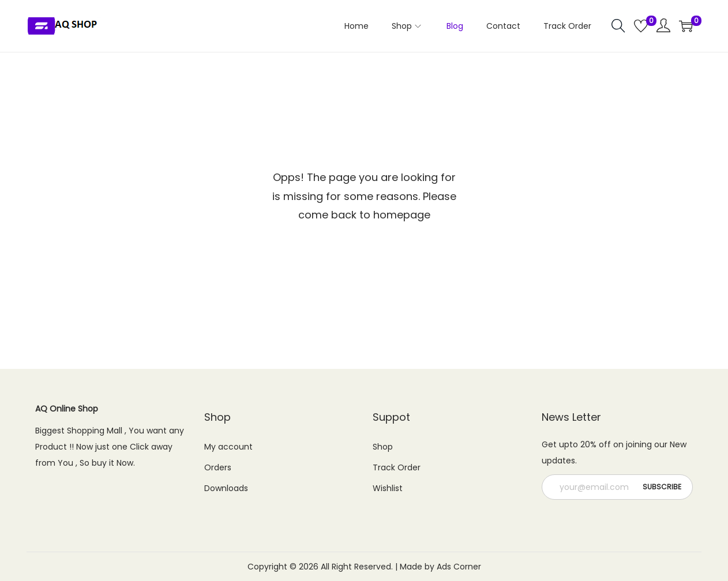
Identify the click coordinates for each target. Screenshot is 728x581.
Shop (383, 447)
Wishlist (388, 488)
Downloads (226, 488)
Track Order (397, 467)
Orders (218, 467)
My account (228, 447)
